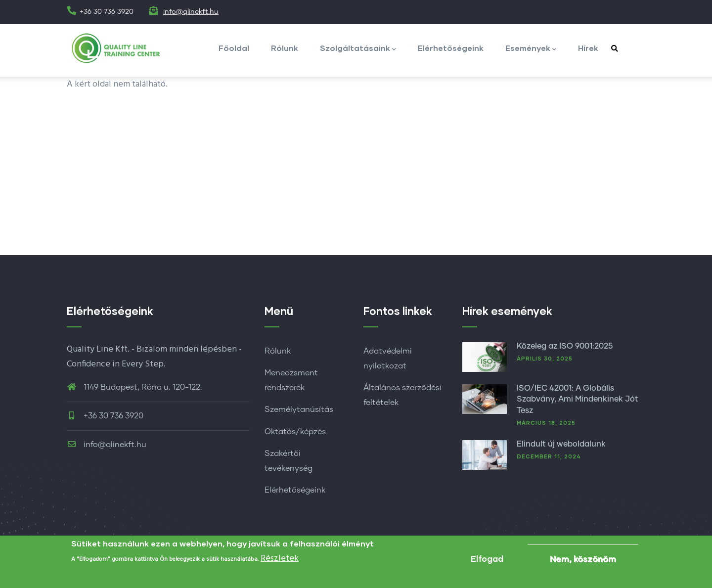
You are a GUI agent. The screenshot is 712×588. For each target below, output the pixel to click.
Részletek (280, 561)
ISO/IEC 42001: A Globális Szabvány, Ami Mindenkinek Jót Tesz (578, 399)
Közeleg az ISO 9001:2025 (565, 346)
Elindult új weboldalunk (561, 444)
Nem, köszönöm (583, 561)
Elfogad (487, 561)
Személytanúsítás (299, 409)
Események (531, 49)
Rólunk (285, 48)
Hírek (588, 48)
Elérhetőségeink (451, 48)
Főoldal (234, 48)
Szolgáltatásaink (358, 49)
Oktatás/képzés (295, 432)
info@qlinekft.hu (191, 12)
